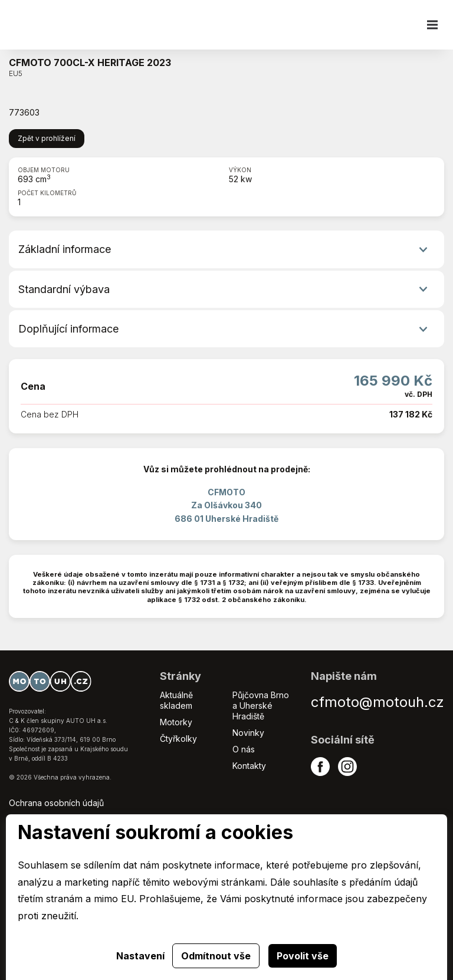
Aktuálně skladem (176, 700)
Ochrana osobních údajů (56, 803)
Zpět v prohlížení (47, 138)
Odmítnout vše (216, 956)
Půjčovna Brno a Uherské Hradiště (261, 706)
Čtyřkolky (178, 739)
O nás (244, 749)
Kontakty (249, 766)
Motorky (176, 722)
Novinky (248, 733)
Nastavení (140, 956)
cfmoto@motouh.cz (377, 702)
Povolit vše (303, 956)
